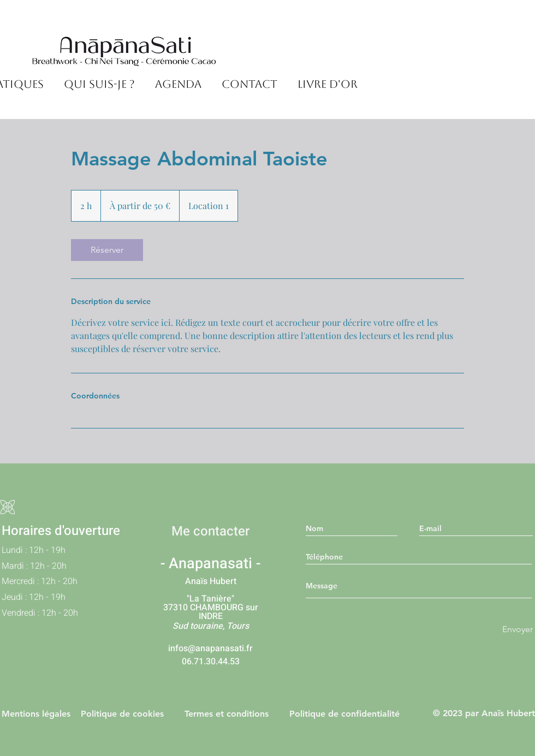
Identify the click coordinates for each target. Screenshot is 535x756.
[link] (107, 250)
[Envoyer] (518, 630)
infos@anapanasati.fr (210, 648)
